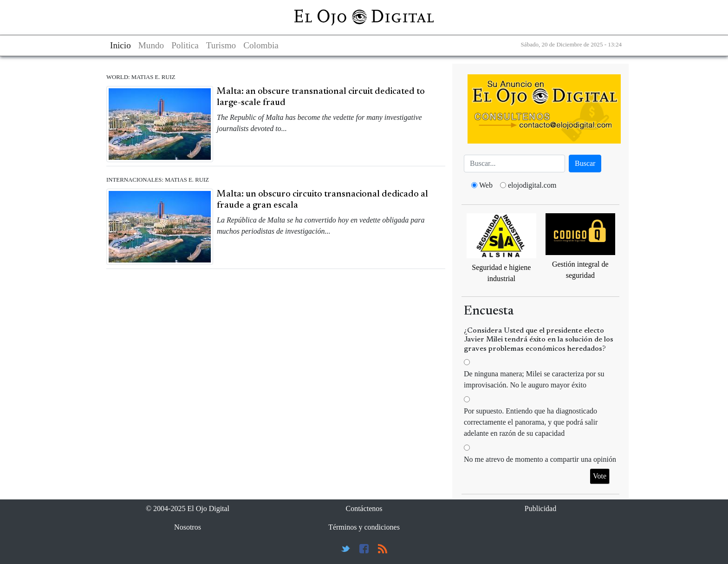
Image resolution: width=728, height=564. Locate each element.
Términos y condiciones (364, 527)
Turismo (221, 45)
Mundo (151, 45)
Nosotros (188, 527)
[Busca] (514, 164)
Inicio (120, 45)
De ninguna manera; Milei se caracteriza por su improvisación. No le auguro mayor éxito (534, 379)
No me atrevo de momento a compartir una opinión (540, 459)
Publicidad (540, 508)
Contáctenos (364, 508)
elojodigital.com (532, 185)
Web (486, 185)
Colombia (261, 45)
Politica (185, 45)
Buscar (585, 163)
